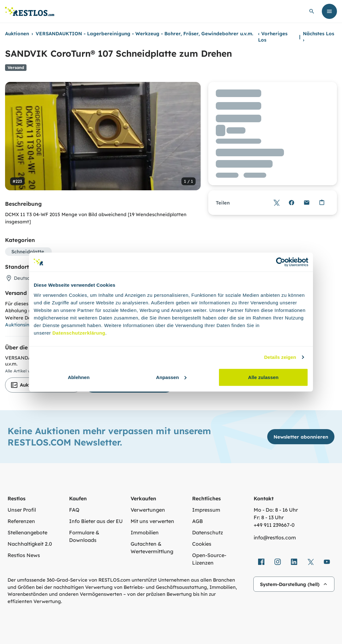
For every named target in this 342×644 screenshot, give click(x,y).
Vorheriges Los (273, 37)
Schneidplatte (28, 252)
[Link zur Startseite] (30, 11)
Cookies (202, 544)
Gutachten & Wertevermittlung (152, 548)
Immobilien (145, 532)
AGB (198, 521)
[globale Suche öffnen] (312, 11)
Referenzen (21, 521)
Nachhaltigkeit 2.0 (30, 544)
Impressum (206, 510)
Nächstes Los (318, 37)
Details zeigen (280, 357)
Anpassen (171, 377)
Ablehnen (79, 377)
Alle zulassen (263, 377)
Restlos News (24, 555)
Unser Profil (22, 510)
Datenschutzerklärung (79, 333)
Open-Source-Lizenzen (209, 559)
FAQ (74, 510)
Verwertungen (148, 510)
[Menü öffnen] (329, 11)
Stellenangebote (27, 532)
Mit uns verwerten (152, 521)
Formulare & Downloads (84, 536)
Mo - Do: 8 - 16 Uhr (276, 510)
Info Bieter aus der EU (96, 521)
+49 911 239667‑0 (274, 525)
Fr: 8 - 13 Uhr (269, 517)
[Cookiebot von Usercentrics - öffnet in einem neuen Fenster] (281, 262)
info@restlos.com (275, 538)
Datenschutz (208, 532)
